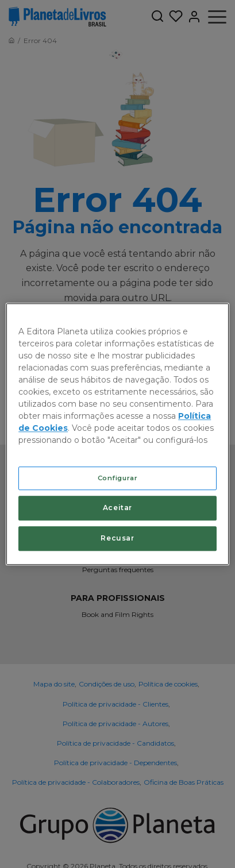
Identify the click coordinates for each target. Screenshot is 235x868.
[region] (118, 434)
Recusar (117, 538)
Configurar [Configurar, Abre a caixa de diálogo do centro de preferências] (118, 478)
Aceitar (118, 508)
